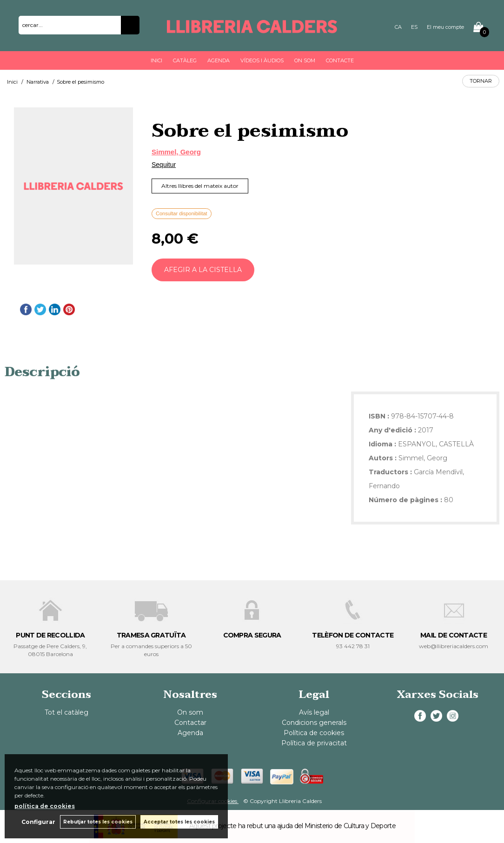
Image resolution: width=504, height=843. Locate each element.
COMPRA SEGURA (252, 635)
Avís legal (314, 712)
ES (414, 27)
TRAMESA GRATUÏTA (151, 635)
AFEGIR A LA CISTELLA (203, 270)
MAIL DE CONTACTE (454, 635)
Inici (156, 60)
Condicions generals (314, 723)
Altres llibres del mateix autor (200, 186)
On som (305, 60)
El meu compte (445, 27)
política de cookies (45, 806)
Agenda (219, 60)
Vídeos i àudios (262, 60)
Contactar (190, 723)
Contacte (340, 60)
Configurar (38, 822)
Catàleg (185, 60)
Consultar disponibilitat (182, 213)
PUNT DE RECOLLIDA (50, 635)
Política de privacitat (314, 743)
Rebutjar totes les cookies (98, 822)
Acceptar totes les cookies (179, 822)
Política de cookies (314, 733)
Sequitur (164, 165)
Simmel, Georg (176, 152)
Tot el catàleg (66, 712)
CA (398, 27)
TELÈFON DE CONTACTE (353, 635)
